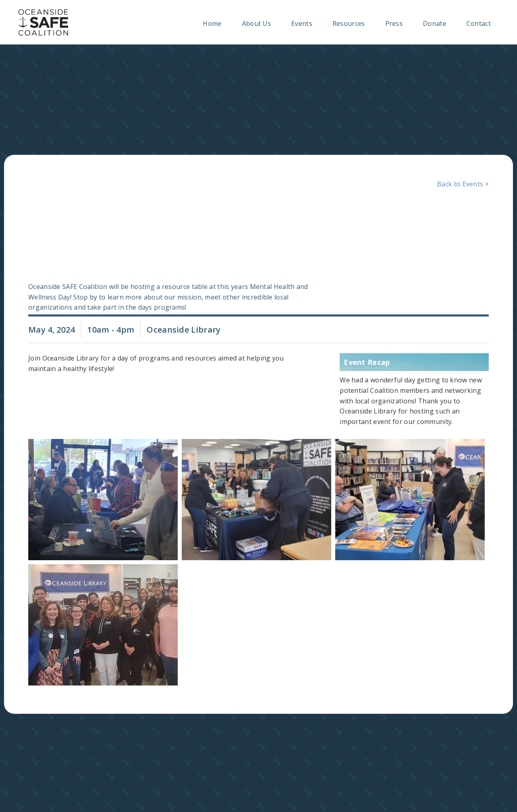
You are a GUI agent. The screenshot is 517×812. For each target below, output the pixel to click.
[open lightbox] (101, 500)
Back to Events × (463, 184)
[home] (43, 22)
